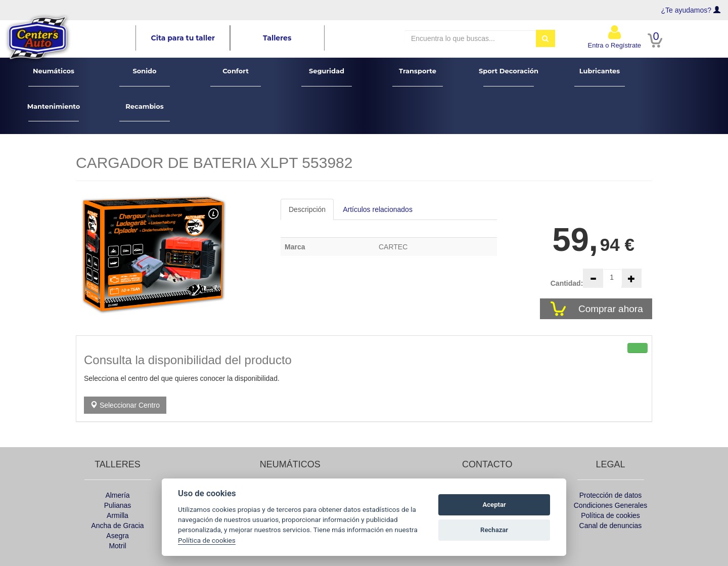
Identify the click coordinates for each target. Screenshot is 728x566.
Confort (236, 77)
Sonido (145, 77)
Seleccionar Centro (125, 405)
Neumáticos (54, 77)
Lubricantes (600, 77)
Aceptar (494, 505)
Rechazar (494, 530)
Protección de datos (611, 495)
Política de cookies (610, 515)
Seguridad (327, 77)
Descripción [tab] (307, 209)
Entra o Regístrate (615, 37)
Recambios (145, 112)
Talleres (277, 38)
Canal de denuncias (611, 526)
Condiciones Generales (611, 505)
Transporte (418, 77)
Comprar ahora (612, 309)
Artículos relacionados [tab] (378, 209)
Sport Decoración (509, 77)
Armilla (118, 515)
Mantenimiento (54, 112)
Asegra (117, 536)
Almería (117, 495)
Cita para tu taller (183, 38)
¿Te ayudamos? (687, 10)
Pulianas (118, 505)
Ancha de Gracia (117, 526)
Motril (117, 546)
